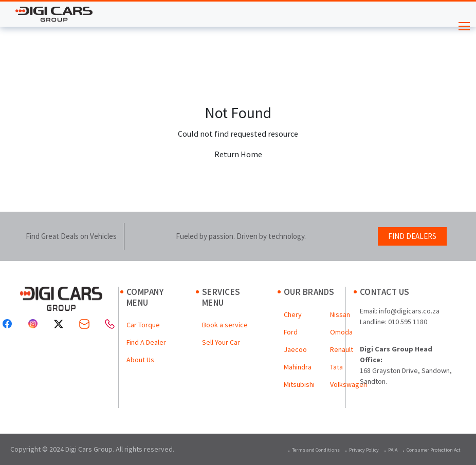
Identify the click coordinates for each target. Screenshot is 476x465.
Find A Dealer (146, 342)
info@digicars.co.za (409, 311)
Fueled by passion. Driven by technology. (241, 236)
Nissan (340, 314)
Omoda (341, 332)
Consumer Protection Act (434, 450)
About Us (140, 360)
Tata (336, 367)
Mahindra (298, 367)
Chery (293, 314)
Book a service (225, 325)
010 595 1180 (408, 322)
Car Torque (143, 325)
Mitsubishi (299, 384)
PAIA (393, 450)
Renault (342, 349)
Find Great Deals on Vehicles (71, 236)
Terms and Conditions (316, 450)
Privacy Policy (364, 450)
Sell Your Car (221, 342)
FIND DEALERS (412, 236)
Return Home (238, 154)
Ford (291, 332)
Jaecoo (295, 349)
